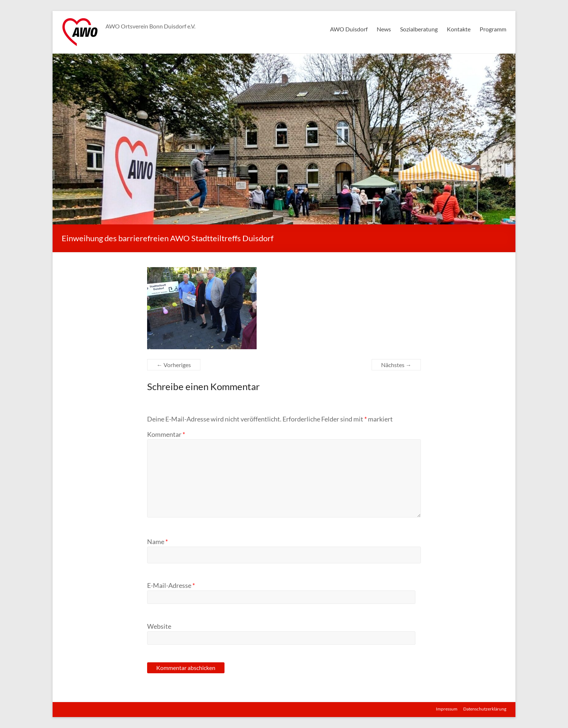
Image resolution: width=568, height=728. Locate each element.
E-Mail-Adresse (171, 585)
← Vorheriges (174, 365)
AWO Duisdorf (349, 29)
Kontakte (459, 29)
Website (159, 626)
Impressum (447, 709)
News (384, 29)
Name (158, 542)
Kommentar (166, 434)
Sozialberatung (419, 29)
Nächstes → (396, 365)
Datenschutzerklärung (485, 709)
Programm (493, 29)
